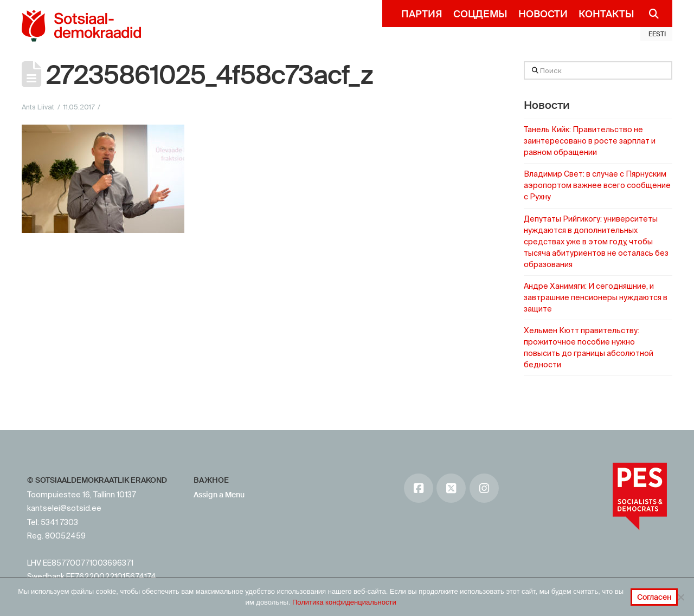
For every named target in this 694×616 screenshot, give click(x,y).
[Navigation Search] (649, 14)
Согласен (654, 597)
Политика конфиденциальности (344, 602)
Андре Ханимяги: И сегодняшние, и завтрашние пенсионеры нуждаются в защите (596, 297)
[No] (680, 597)
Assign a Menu (219, 495)
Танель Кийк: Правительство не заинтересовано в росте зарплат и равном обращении (590, 141)
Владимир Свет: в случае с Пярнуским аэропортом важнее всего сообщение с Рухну (597, 185)
